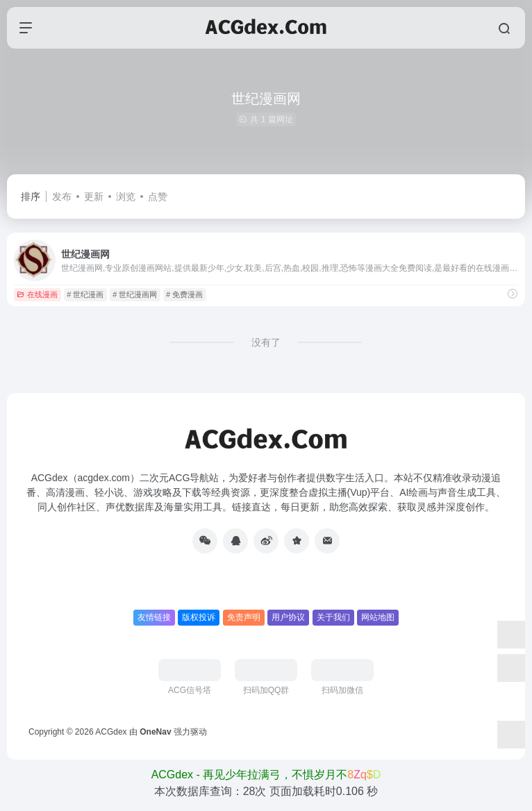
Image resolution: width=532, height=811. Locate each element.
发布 (62, 197)
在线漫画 (37, 294)
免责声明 (244, 617)
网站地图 (378, 617)
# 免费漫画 (184, 294)
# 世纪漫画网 (135, 294)
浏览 (126, 197)
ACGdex (111, 732)
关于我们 (333, 617)
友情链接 (154, 617)
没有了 (266, 342)
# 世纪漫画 (85, 294)
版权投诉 (199, 617)
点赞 (158, 197)
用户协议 (288, 617)
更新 (94, 197)
